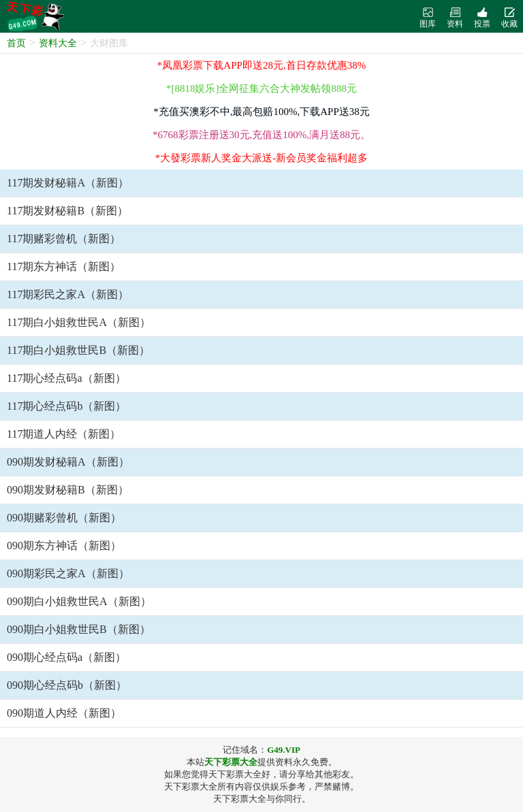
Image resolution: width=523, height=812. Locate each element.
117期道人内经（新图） (64, 434)
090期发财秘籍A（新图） (68, 462)
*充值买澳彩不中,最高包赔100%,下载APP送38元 (261, 112)
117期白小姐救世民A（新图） (79, 322)
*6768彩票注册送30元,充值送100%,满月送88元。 (261, 135)
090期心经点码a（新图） (66, 657)
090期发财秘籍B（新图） (68, 490)
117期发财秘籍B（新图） (67, 211)
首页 (16, 43)
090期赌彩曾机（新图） (64, 518)
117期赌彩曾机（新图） (64, 239)
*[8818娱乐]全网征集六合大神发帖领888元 (261, 88)
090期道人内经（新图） (64, 713)
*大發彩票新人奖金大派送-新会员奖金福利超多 (262, 158)
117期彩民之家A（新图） (68, 294)
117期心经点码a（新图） (66, 378)
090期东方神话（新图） (64, 546)
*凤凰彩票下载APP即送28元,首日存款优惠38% (261, 65)
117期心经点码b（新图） (66, 406)
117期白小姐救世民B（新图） (78, 350)
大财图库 (109, 43)
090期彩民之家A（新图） (68, 573)
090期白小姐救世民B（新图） (79, 629)
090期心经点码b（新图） (67, 685)
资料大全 (58, 43)
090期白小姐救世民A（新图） (79, 601)
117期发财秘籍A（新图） (68, 183)
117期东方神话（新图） (64, 266)
